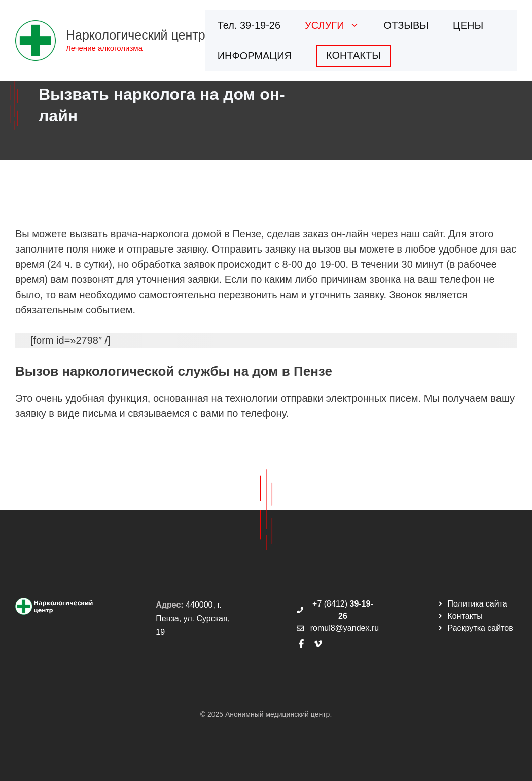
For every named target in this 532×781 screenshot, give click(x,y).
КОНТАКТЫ (353, 55)
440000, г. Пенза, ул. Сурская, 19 (193, 618)
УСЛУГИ (338, 25)
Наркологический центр (136, 35)
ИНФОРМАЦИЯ (255, 56)
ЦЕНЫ (468, 25)
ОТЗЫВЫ (406, 25)
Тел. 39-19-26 (249, 25)
